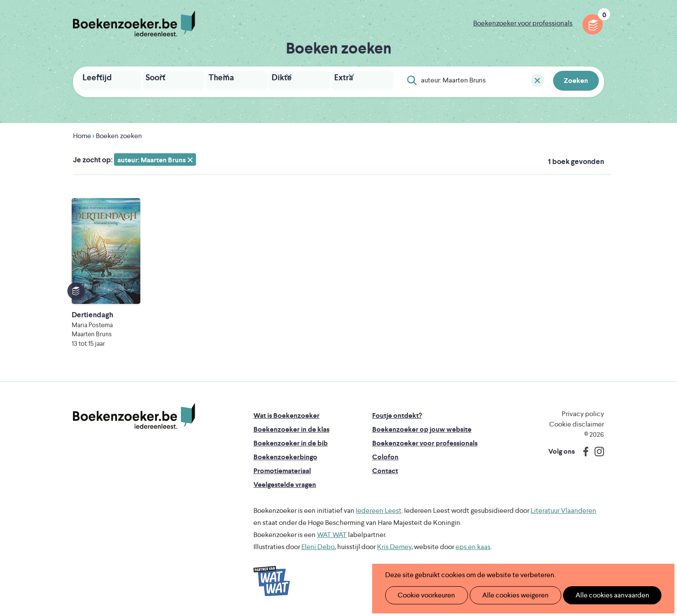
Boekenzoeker (134, 24)
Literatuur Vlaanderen (563, 508)
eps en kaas (473, 545)
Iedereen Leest (379, 508)
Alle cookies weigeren (506, 595)
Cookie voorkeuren (423, 595)
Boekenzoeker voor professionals (523, 23)
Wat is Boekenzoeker (286, 413)
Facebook (584, 449)
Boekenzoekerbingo (285, 455)
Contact (385, 469)
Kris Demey (394, 545)
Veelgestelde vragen (285, 482)
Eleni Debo (318, 545)
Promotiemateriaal (282, 469)
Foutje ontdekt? (397, 413)
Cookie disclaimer (577, 422)
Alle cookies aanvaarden (598, 595)
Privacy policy (583, 412)
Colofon (385, 455)
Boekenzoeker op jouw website (422, 427)
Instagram (596, 449)
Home (82, 134)
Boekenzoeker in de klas (291, 427)
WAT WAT (332, 532)
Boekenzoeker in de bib (291, 441)
